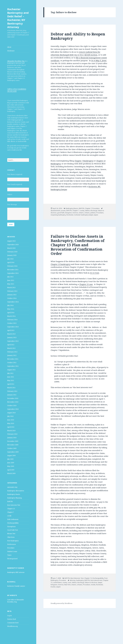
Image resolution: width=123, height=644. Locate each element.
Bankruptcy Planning (15, 498)
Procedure (11, 548)
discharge (94, 211)
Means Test (11, 534)
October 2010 (12, 406)
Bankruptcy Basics (14, 494)
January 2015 (12, 295)
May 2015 (11, 284)
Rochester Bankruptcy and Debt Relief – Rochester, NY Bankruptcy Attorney (18, 18)
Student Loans (12, 551)
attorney (73, 580)
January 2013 (12, 338)
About (9, 47)
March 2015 (11, 288)
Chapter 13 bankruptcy (61, 264)
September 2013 (13, 327)
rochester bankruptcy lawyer (83, 215)
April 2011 (11, 384)
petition (93, 213)
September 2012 (13, 341)
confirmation (57, 582)
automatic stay (12, 487)
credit (9, 516)
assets (63, 211)
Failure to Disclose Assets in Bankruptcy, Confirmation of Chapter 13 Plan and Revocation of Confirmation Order (78, 245)
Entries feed (12, 619)
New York (67, 585)
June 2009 (11, 463)
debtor (87, 211)
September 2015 (13, 273)
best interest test (96, 580)
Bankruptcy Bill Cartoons (16, 572)
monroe (75, 213)
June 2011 (11, 377)
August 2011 (11, 370)
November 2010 (13, 402)
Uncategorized (12, 559)
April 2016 (11, 262)
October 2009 (12, 448)
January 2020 (12, 255)
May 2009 (11, 466)
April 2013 (11, 330)
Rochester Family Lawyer (16, 586)
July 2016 (10, 259)
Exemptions (11, 527)
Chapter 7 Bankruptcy (84, 161)
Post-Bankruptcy (13, 541)
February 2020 (12, 252)
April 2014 (11, 313)
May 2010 (11, 423)
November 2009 (13, 445)
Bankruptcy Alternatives (16, 491)
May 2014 (11, 309)
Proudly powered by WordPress (61, 603)
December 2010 (13, 398)
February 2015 (12, 291)
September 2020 (13, 245)
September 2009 (13, 452)
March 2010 (11, 431)
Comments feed (13, 623)
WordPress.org (12, 626)
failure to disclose (91, 582)
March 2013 (11, 334)
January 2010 (12, 438)
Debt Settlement (13, 519)
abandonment (55, 211)
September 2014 (13, 302)
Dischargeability (13, 523)
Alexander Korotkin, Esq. (16, 61)
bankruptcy (80, 580)
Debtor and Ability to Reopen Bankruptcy (78, 36)
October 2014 (12, 298)
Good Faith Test (13, 530)
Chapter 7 (11, 512)
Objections (11, 537)
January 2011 (12, 395)
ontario (81, 213)
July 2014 (10, 305)
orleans (87, 213)
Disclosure (11, 51)
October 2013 (12, 323)
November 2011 (13, 359)
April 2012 (11, 345)
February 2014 (12, 320)
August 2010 (11, 413)
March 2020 (11, 248)
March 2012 (11, 348)
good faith (61, 213)
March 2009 (11, 473)
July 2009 (10, 459)
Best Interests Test (14, 505)
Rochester (70, 215)
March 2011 (11, 388)
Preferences (12, 544)
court (69, 582)
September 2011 (13, 366)
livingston (68, 213)
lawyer (100, 582)
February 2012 (12, 352)
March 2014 (11, 316)
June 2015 (11, 280)
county (82, 211)
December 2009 (13, 441)
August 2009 (11, 456)
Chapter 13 (11, 509)
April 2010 (11, 427)
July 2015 (10, 277)
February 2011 (12, 391)
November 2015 (13, 270)
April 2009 (11, 470)
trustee (53, 587)
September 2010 (13, 409)
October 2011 (12, 363)
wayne (96, 215)
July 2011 (10, 373)
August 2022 (11, 241)
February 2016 (12, 266)
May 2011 (11, 380)
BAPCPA (10, 501)
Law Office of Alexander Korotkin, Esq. (16, 601)
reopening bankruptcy (58, 215)
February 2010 (12, 434)
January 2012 (12, 355)
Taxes (9, 555)
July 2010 (10, 416)
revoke (93, 585)
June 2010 (11, 420)
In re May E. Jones (99, 60)
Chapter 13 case (86, 284)
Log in (9, 616)
